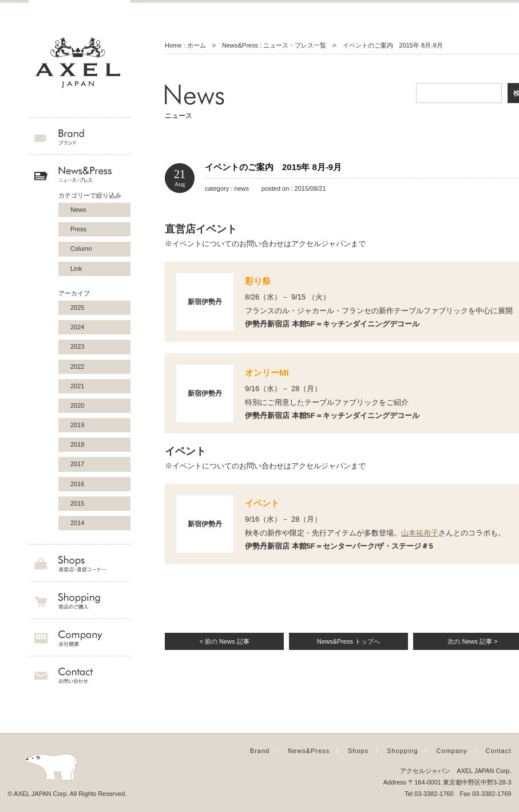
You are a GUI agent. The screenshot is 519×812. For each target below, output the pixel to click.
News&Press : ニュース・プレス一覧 (274, 45)
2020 (77, 405)
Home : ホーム (185, 45)
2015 (77, 503)
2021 (77, 386)
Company (452, 751)
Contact (499, 751)
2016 (77, 484)
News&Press (309, 751)
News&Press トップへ (348, 641)
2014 (77, 523)
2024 (77, 327)
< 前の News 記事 (224, 641)
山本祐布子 (420, 533)
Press (78, 229)
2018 (77, 444)
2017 (77, 464)
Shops (358, 751)
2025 (77, 308)
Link (76, 269)
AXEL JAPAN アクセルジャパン (80, 63)
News (78, 210)
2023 (77, 346)
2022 (77, 366)
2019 (77, 425)
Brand (260, 751)
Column (81, 249)
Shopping (403, 751)
